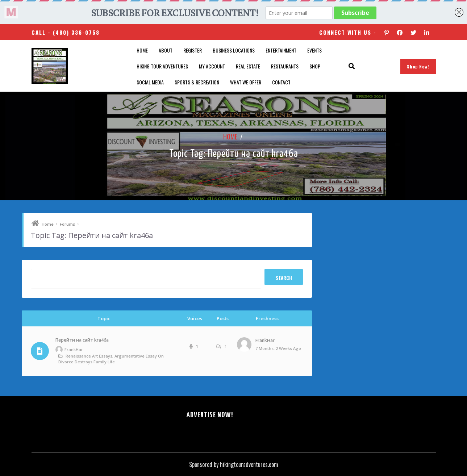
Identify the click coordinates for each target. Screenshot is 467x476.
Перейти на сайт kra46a (82, 340)
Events (314, 50)
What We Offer (246, 82)
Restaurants (285, 66)
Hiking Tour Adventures (162, 66)
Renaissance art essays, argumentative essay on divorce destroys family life (111, 359)
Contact (281, 82)
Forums (67, 224)
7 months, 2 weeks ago (278, 348)
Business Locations (234, 50)
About (166, 50)
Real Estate (248, 66)
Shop (315, 66)
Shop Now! (418, 66)
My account (212, 66)
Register (193, 50)
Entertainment (281, 50)
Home (142, 50)
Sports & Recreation (197, 82)
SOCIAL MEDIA (150, 82)
